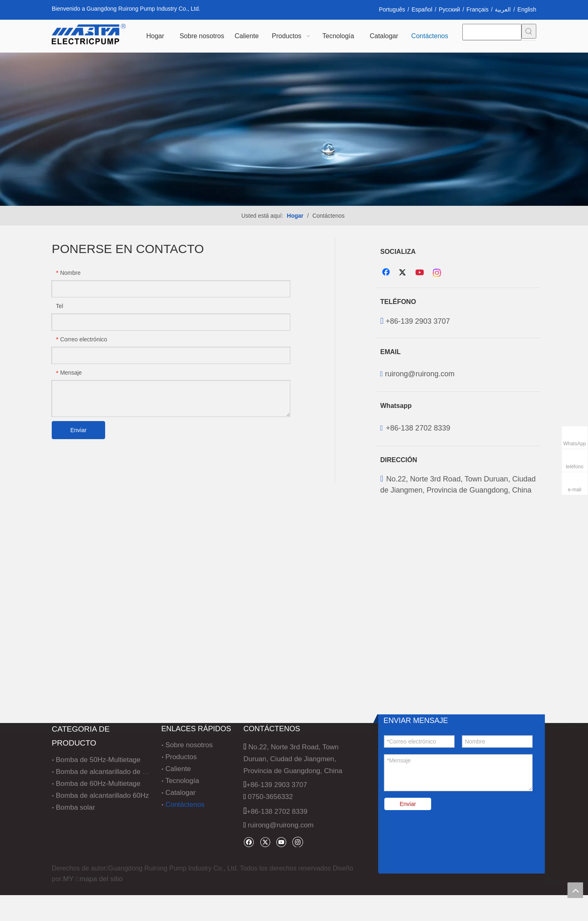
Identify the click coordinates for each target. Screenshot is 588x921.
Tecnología (182, 781)
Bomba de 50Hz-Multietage (98, 760)
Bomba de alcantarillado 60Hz (102, 796)
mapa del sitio (101, 879)
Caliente (178, 769)
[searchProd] (492, 32)
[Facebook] (387, 273)
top (575, 890)
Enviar (78, 430)
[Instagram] (437, 273)
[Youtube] (420, 273)
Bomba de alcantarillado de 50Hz (107, 772)
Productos (181, 757)
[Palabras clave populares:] (529, 31)
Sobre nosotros (189, 745)
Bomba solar (75, 807)
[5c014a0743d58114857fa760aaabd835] (294, 129)
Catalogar (181, 793)
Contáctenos (185, 805)
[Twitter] (404, 273)
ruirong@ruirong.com (420, 374)
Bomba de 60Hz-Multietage (98, 784)
